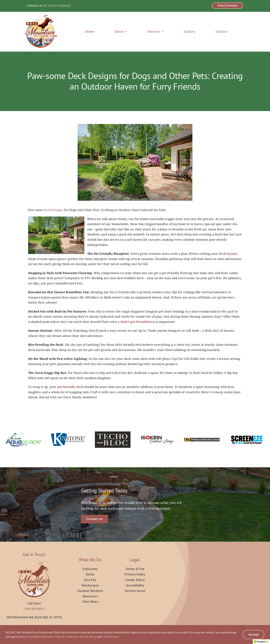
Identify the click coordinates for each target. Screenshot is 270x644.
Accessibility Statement (39, 637)
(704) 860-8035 (34, 609)
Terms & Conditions (66, 637)
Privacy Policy (88, 637)
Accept (253, 634)
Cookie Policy (109, 637)
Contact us (35, 5)
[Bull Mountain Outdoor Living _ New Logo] (40, 15)
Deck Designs (54, 210)
